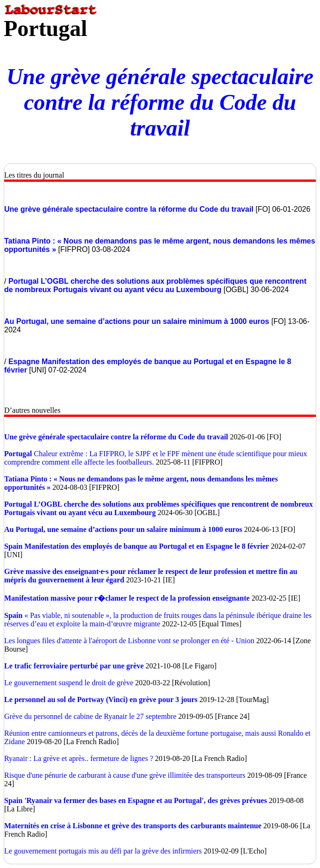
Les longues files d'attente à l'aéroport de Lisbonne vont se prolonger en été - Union (129, 641)
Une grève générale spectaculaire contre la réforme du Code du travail (160, 102)
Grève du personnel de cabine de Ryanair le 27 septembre (90, 716)
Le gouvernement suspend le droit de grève (69, 683)
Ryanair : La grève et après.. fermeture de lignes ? (80, 758)
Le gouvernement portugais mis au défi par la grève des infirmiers (104, 851)
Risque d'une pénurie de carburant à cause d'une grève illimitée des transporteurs (125, 775)
